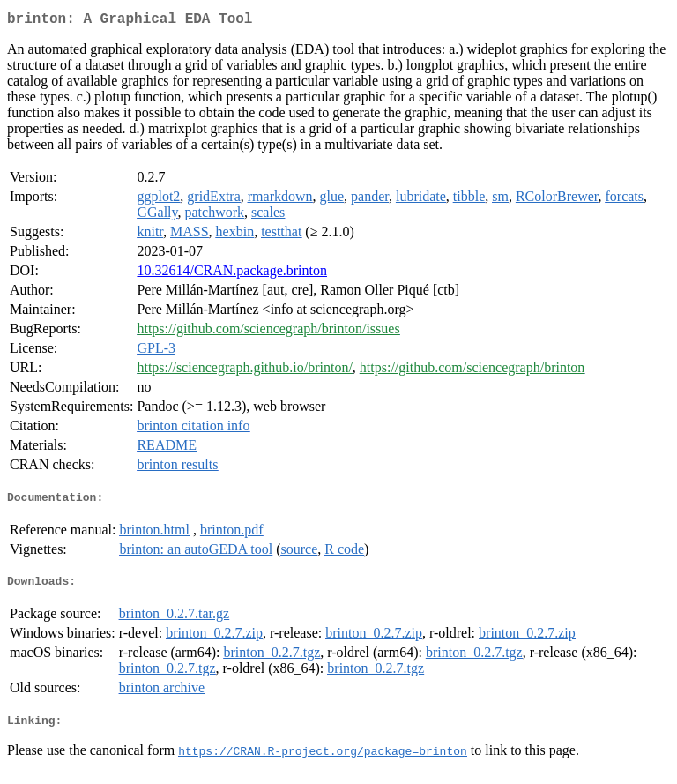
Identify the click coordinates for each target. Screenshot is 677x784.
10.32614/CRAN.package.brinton (232, 274)
